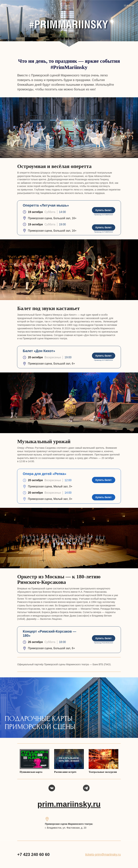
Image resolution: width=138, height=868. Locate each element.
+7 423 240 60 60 (33, 854)
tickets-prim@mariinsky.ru (103, 855)
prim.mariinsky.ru (69, 804)
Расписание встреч (65, 772)
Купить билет (103, 210)
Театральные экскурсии (103, 772)
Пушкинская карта (31, 772)
